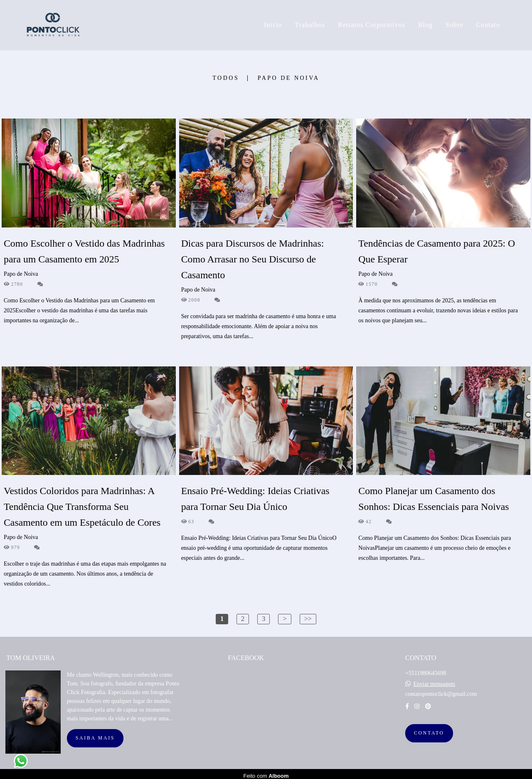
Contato (488, 25)
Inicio (273, 25)
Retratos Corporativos (372, 25)
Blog (425, 25)
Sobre (454, 25)
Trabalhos (310, 25)
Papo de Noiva (289, 78)
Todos (226, 78)
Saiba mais (95, 734)
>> (308, 619)
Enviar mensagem (434, 680)
